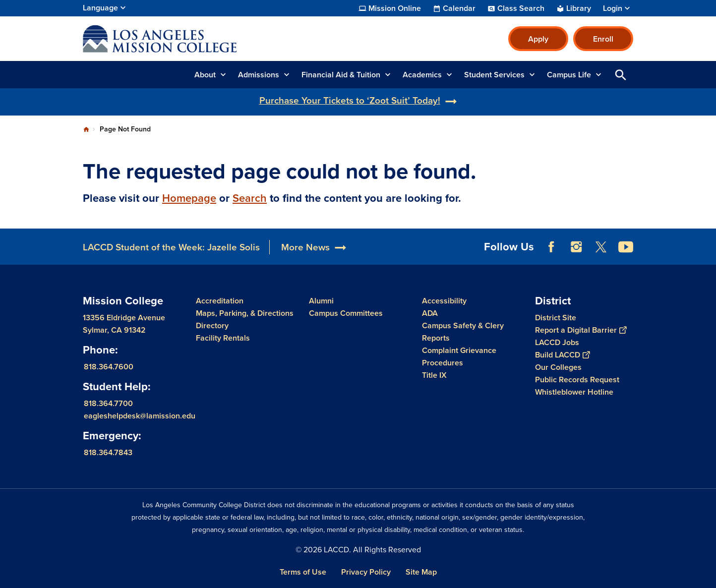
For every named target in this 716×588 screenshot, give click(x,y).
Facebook (551, 247)
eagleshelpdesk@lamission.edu (140, 416)
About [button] (205, 75)
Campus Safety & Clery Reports (463, 332)
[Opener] (706, 243)
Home (86, 129)
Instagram (576, 247)
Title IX (434, 375)
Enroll (603, 39)
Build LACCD (562, 355)
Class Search (521, 8)
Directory (212, 325)
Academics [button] (422, 75)
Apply (538, 39)
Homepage (189, 198)
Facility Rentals (223, 338)
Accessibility (444, 301)
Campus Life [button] (569, 75)
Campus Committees (346, 313)
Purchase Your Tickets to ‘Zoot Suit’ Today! (350, 100)
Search (250, 198)
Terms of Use (303, 572)
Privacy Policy (366, 572)
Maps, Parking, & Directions (245, 313)
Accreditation (220, 301)
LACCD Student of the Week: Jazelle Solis (171, 247)
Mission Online (395, 8)
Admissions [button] (259, 75)
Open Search (621, 75)
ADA (430, 313)
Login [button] (613, 8)
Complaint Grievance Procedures (459, 356)
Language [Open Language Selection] (100, 8)
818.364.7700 (108, 403)
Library (579, 8)
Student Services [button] (494, 75)
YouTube (626, 247)
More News (305, 247)
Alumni (321, 301)
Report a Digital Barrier (581, 330)
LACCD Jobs (557, 342)
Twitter (601, 247)
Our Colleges (558, 367)
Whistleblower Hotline (574, 392)
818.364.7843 (108, 452)
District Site (556, 318)
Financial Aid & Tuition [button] (341, 75)
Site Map (421, 572)
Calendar (459, 8)
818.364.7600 (109, 367)
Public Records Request (577, 380)
